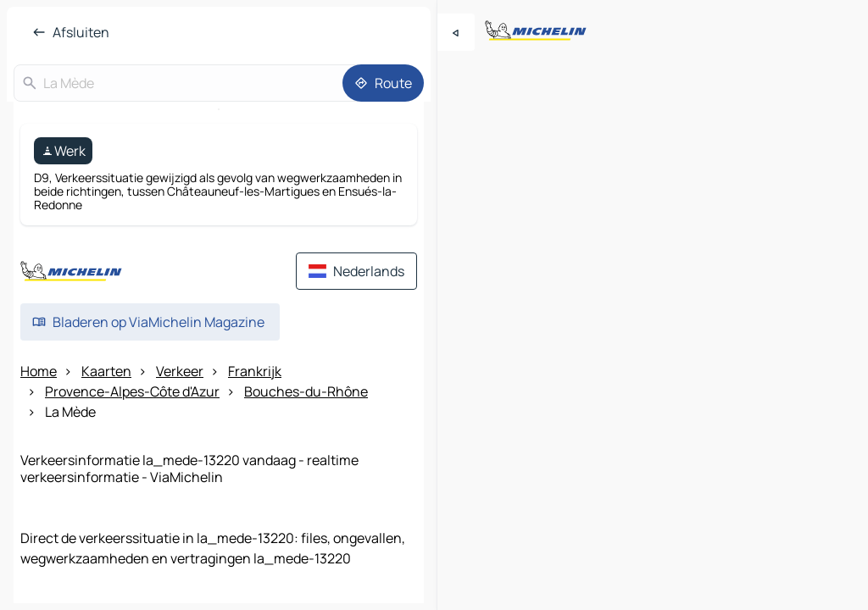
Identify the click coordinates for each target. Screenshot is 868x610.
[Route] (383, 83)
